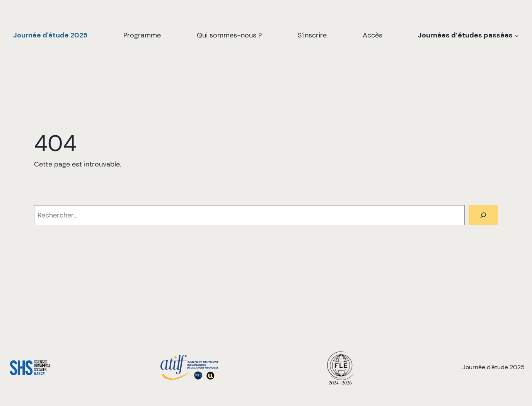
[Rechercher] (483, 215)
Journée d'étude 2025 (50, 35)
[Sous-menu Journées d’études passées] (517, 35)
